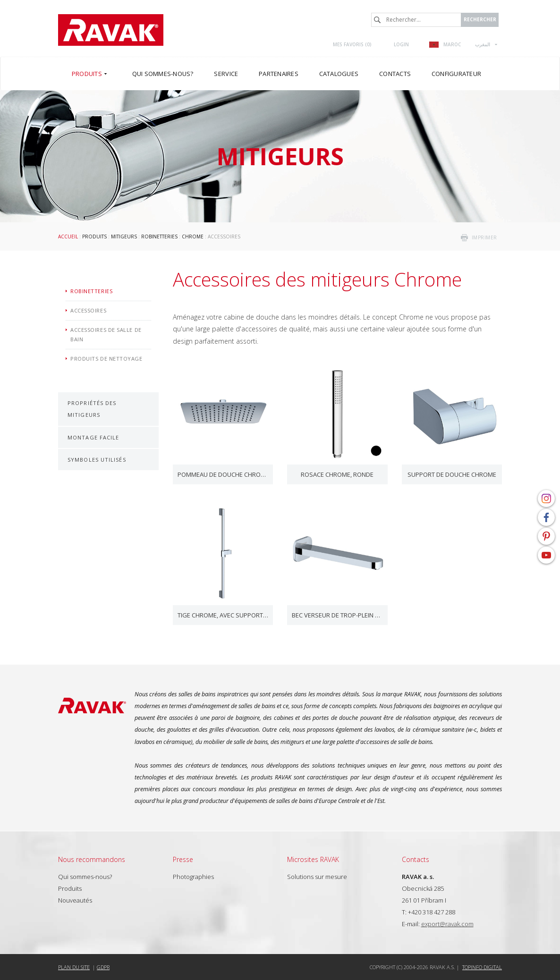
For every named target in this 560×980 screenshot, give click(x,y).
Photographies (193, 877)
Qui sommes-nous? (85, 877)
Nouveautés (75, 900)
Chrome (193, 237)
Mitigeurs (124, 237)
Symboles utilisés (97, 460)
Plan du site (74, 967)
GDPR (103, 967)
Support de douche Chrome (452, 474)
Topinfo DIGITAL (482, 967)
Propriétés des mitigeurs (92, 409)
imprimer (484, 237)
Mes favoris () (352, 44)
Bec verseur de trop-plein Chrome (337, 615)
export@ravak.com (447, 924)
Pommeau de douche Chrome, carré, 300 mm (223, 474)
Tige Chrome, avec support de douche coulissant (223, 615)
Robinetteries (159, 237)
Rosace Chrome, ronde (337, 474)
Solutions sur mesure (317, 877)
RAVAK (111, 30)
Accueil (68, 237)
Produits (94, 237)
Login (401, 44)
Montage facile (93, 437)
